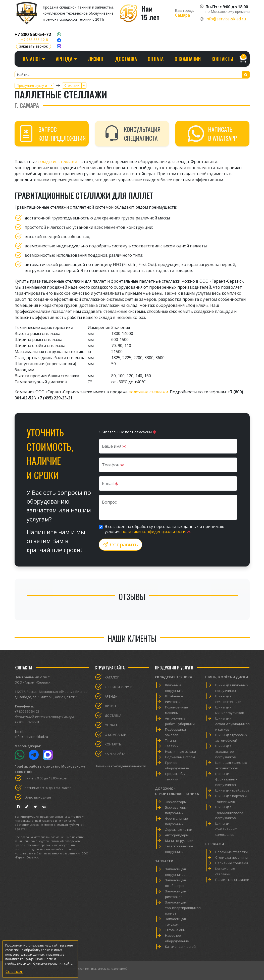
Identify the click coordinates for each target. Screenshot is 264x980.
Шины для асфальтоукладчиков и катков (232, 724)
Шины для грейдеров (232, 790)
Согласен (14, 971)
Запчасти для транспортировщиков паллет (183, 908)
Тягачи (170, 740)
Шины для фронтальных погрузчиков (226, 779)
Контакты (222, 59)
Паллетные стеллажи (232, 880)
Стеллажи (215, 844)
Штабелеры (175, 696)
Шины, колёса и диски (227, 677)
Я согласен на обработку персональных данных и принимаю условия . (165, 529)
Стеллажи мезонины (232, 857)
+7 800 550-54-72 (33, 34)
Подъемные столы (180, 757)
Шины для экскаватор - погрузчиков (226, 751)
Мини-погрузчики (179, 841)
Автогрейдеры (177, 835)
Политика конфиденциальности (120, 766)
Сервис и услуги (119, 687)
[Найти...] (132, 75)
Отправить (120, 544)
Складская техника (174, 677)
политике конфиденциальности (29, 959)
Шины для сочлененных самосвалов (226, 829)
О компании (188, 59)
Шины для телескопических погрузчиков (229, 812)
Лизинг (96, 59)
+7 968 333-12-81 (36, 40)
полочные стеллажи (148, 392)
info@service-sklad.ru (226, 19)
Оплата (156, 59)
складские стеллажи (57, 162)
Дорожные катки (179, 830)
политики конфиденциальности (153, 532)
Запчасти (164, 861)
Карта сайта (115, 754)
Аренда (111, 696)
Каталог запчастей (180, 947)
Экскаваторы (176, 802)
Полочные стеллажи (231, 852)
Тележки (172, 746)
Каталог (112, 677)
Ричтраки (173, 702)
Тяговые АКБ (175, 930)
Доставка (126, 59)
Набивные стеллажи (232, 863)
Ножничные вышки (180, 751)
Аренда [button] (64, 59)
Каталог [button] (32, 59)
